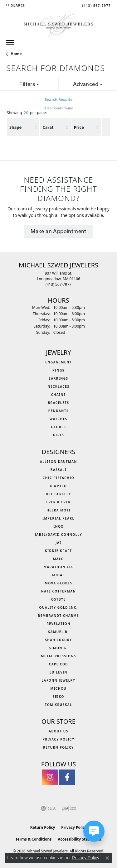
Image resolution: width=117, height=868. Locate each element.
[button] (16, 5)
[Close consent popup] (107, 858)
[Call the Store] (58, 284)
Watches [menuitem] (58, 419)
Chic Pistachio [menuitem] (58, 478)
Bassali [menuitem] (58, 470)
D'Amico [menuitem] (58, 486)
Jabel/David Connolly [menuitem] (58, 535)
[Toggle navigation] (10, 42)
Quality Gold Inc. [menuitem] (59, 607)
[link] (96, 5)
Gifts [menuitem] (59, 435)
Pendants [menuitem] (58, 411)
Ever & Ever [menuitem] (58, 502)
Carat (48, 127)
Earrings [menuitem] (58, 378)
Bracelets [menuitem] (58, 403)
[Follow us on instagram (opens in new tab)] (50, 777)
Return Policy (58, 747)
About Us (58, 731)
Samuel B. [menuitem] (58, 632)
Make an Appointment (58, 231)
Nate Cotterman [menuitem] (59, 591)
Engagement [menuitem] (58, 362)
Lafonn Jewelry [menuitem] (59, 680)
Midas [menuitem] (58, 575)
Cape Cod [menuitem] (59, 664)
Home (16, 54)
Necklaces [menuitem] (58, 386)
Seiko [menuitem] (58, 697)
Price (79, 127)
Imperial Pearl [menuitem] (58, 518)
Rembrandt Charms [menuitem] (59, 616)
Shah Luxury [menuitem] (58, 640)
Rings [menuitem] (58, 370)
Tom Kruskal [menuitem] (58, 705)
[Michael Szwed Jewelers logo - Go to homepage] (58, 24)
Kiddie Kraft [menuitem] (58, 551)
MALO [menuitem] (59, 559)
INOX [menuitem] (58, 526)
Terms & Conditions (33, 839)
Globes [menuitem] (59, 427)
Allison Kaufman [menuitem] (58, 462)
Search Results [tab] (58, 100)
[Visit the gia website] (48, 808)
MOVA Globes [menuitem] (59, 583)
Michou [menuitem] (59, 688)
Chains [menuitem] (58, 395)
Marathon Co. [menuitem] (59, 567)
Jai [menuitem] (58, 543)
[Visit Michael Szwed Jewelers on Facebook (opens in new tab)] (67, 777)
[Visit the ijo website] (69, 808)
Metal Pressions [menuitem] (58, 656)
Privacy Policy (59, 739)
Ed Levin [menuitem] (58, 672)
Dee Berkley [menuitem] (58, 494)
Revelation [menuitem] (58, 624)
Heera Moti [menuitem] (58, 510)
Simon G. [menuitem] (59, 648)
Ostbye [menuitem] (58, 599)
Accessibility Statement (80, 839)
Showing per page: (27, 113)
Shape (15, 127)
